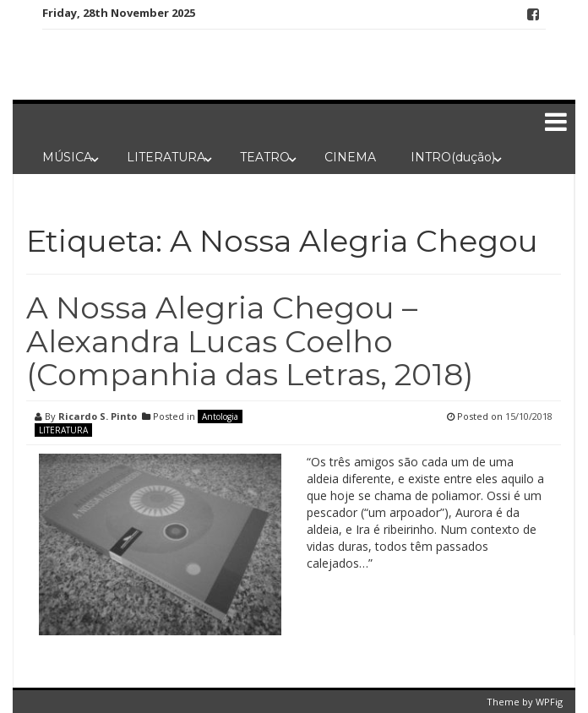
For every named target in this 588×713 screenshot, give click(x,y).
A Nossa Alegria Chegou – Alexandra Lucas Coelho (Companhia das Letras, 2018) (250, 341)
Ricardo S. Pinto (98, 416)
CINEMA (350, 157)
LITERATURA (166, 157)
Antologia (220, 416)
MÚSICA (67, 157)
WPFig (549, 702)
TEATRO (265, 157)
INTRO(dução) (453, 157)
